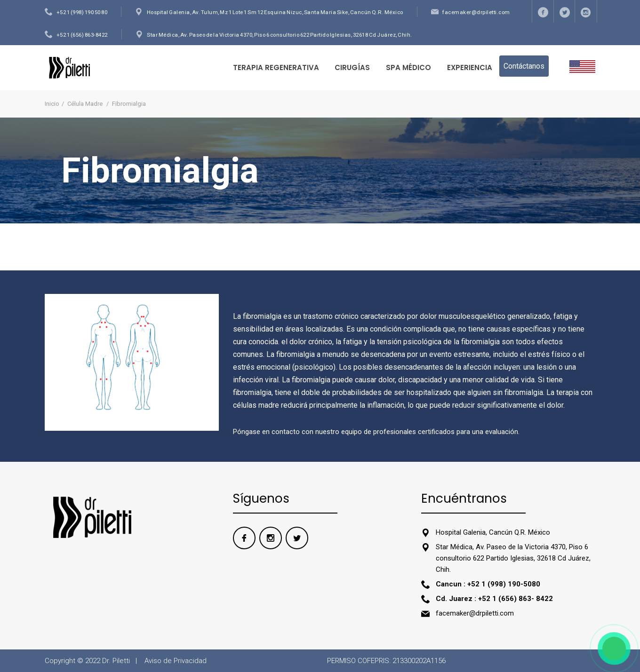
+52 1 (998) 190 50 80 (82, 12)
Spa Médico (408, 67)
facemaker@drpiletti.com (476, 12)
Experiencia (470, 67)
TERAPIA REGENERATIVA (276, 67)
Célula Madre (86, 104)
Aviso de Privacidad (176, 661)
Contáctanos (524, 66)
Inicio (52, 104)
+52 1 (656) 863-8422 (82, 35)
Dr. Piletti (116, 661)
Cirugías (352, 67)
